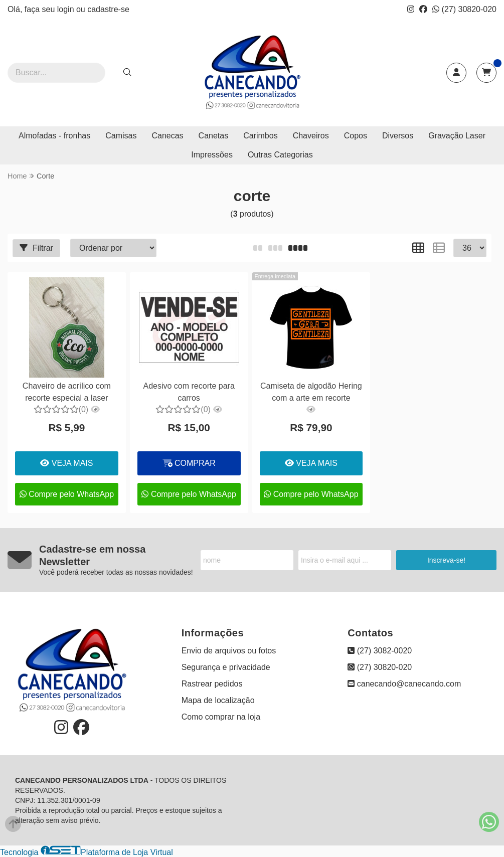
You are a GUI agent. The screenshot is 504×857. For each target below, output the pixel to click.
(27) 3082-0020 (380, 651)
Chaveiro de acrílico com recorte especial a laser (67, 392)
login (67, 9)
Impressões (212, 155)
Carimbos (260, 136)
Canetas (214, 136)
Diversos (398, 136)
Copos (356, 136)
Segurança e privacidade (226, 667)
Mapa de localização (218, 700)
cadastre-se (108, 9)
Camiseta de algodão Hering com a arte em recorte (311, 392)
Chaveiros (311, 136)
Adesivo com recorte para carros (189, 392)
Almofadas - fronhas (54, 136)
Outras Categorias (280, 155)
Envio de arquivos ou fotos (229, 651)
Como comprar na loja (221, 717)
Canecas (167, 136)
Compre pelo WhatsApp (67, 494)
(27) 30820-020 (464, 9)
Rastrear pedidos (212, 684)
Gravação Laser (457, 136)
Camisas (121, 136)
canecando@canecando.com (404, 684)
